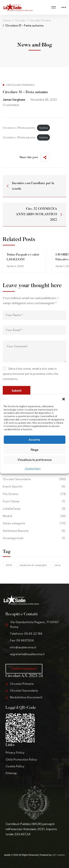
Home (7, 20)
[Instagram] (17, 842)
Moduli (34, 516)
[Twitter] (6, 842)
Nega (34, 450)
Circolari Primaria (40, 20)
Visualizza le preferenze (35, 460)
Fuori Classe (34, 501)
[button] (63, 399)
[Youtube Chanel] (23, 842)
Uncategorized (34, 538)
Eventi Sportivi (34, 487)
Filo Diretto (34, 494)
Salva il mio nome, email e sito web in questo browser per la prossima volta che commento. (30, 374)
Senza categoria (34, 523)
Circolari (20, 20)
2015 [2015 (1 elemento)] (9, 565)
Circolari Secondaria (34, 479)
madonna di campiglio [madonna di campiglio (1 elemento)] (33, 565)
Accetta (34, 440)
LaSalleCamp (34, 509)
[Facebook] (11, 842)
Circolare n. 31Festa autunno (19, 128)
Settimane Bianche (34, 531)
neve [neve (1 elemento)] (58, 565)
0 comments (11, 105)
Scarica (43, 128)
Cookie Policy (33, 468)
